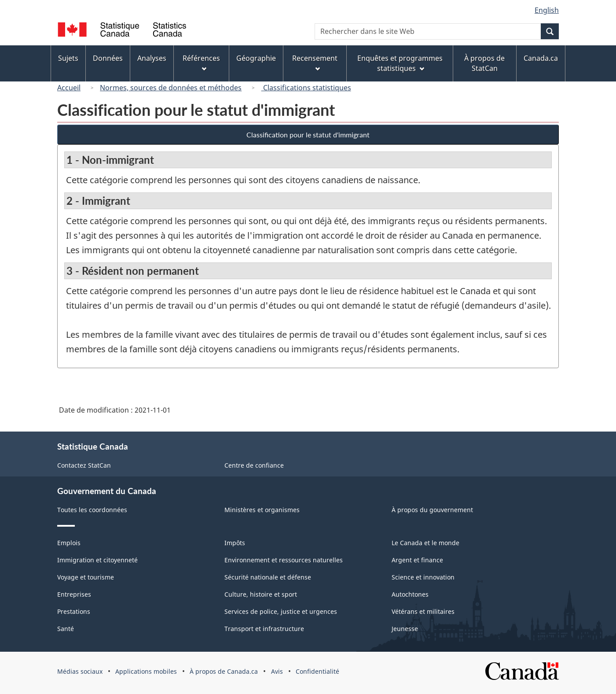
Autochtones (410, 594)
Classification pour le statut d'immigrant (308, 135)
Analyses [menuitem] (152, 58)
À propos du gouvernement (432, 510)
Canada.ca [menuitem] (541, 58)
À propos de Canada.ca (224, 671)
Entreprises (74, 594)
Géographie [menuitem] (256, 58)
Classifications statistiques (306, 88)
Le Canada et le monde (425, 543)
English (547, 10)
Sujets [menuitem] (68, 58)
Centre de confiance (254, 465)
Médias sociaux (80, 671)
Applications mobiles (146, 671)
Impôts (235, 543)
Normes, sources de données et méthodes (171, 88)
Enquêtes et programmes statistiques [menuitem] (400, 63)
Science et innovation (423, 577)
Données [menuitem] (108, 58)
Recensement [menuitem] (315, 62)
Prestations (74, 611)
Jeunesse (405, 629)
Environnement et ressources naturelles (284, 560)
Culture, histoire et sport (261, 594)
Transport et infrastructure (264, 629)
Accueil (69, 88)
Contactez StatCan (84, 465)
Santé (66, 629)
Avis (277, 671)
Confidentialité (317, 671)
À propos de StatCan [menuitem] (484, 63)
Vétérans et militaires (423, 611)
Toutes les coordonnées (92, 510)
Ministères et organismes (262, 510)
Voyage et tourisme (86, 577)
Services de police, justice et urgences (281, 611)
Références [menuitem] (201, 62)
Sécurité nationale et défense (268, 577)
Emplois (69, 543)
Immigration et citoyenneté (97, 560)
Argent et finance (417, 560)
